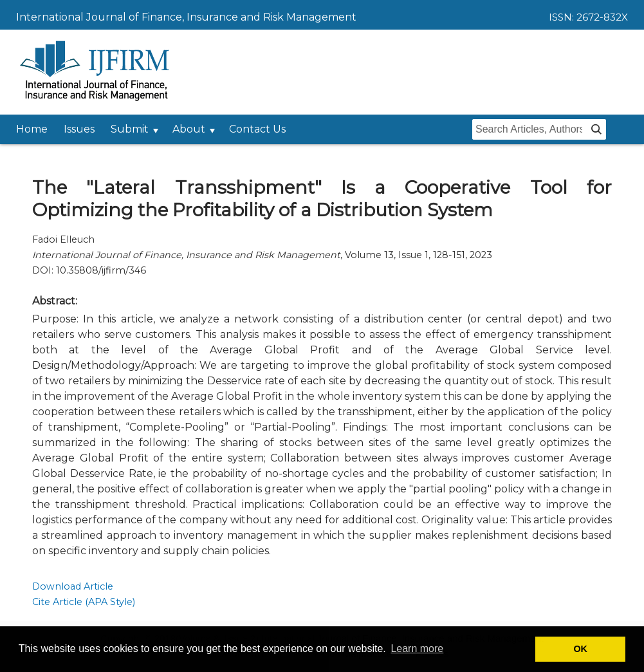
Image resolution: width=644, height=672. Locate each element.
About (189, 129)
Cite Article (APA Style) (84, 602)
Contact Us (257, 129)
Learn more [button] (417, 649)
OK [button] (580, 649)
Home (32, 129)
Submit (130, 129)
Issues (79, 129)
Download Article (73, 586)
